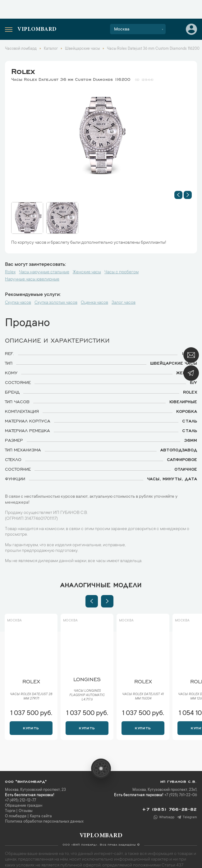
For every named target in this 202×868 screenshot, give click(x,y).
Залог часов (124, 303)
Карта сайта (41, 816)
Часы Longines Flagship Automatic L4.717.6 (87, 695)
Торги (10, 811)
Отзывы (26, 811)
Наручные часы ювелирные (32, 279)
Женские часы (87, 272)
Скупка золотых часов (56, 303)
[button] (178, 195)
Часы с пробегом (122, 272)
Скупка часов (18, 303)
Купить (31, 727)
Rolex (23, 70)
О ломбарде (16, 816)
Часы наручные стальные (44, 272)
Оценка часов (94, 303)
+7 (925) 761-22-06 (181, 795)
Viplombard (37, 30)
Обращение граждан (24, 806)
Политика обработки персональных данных (44, 822)
